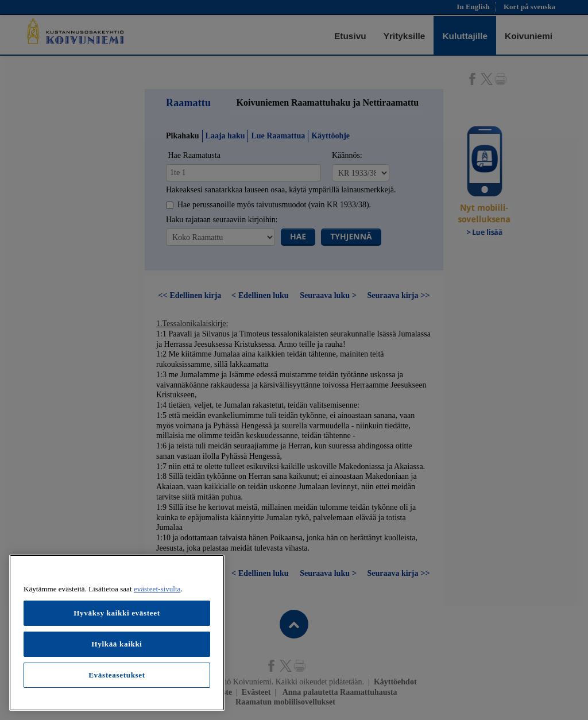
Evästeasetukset (117, 675)
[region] (117, 633)
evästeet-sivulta (157, 589)
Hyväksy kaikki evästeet (117, 613)
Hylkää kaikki (117, 644)
